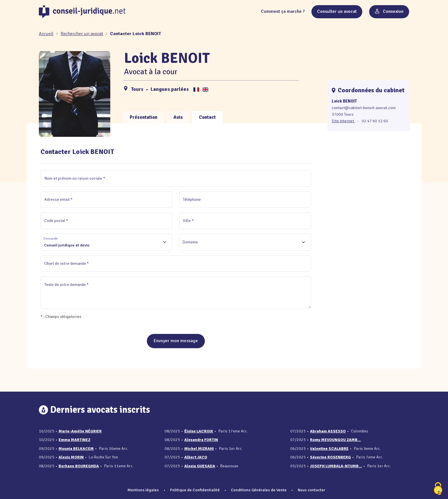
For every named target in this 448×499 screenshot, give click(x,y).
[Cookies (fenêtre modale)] (438, 489)
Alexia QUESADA (200, 466)
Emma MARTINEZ (74, 440)
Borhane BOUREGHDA (79, 466)
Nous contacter (311, 490)
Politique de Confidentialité (195, 490)
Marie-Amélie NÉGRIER (80, 431)
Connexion (389, 11)
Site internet (343, 121)
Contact (207, 117)
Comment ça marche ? (283, 11)
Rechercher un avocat (82, 34)
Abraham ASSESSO (328, 431)
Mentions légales (143, 490)
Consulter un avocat (337, 11)
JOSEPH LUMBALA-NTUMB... (336, 466)
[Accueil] (47, 34)
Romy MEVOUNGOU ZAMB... (335, 440)
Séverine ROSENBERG (330, 457)
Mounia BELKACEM (76, 449)
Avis (178, 117)
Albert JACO (196, 457)
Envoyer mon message (176, 341)
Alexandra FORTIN (201, 440)
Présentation (144, 117)
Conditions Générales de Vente (259, 490)
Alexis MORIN (71, 457)
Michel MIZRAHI (199, 449)
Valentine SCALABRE (329, 449)
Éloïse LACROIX (199, 431)
